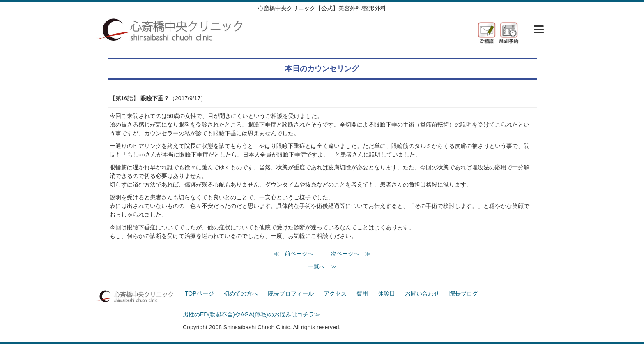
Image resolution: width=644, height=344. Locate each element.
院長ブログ (464, 293)
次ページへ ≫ (351, 254)
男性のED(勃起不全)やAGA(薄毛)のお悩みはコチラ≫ (251, 314)
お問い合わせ (422, 293)
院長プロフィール (291, 293)
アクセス (335, 293)
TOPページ (199, 293)
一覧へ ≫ (322, 266)
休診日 (386, 293)
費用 (362, 293)
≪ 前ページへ (293, 254)
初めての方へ (241, 293)
